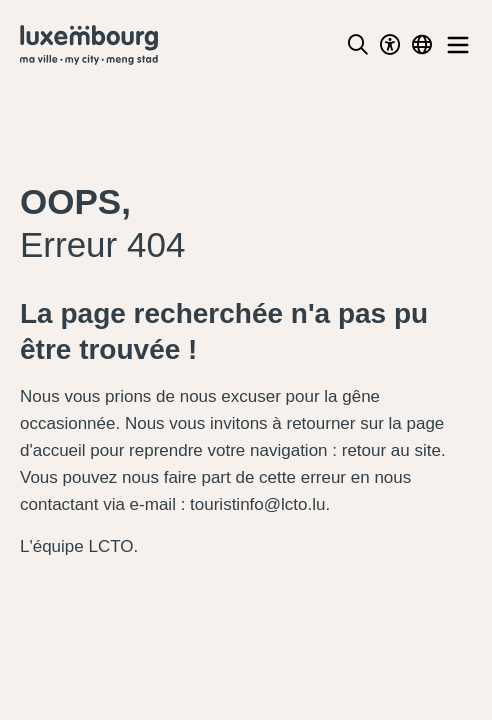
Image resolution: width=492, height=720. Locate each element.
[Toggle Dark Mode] (390, 45)
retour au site (391, 450)
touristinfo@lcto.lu (257, 504)
